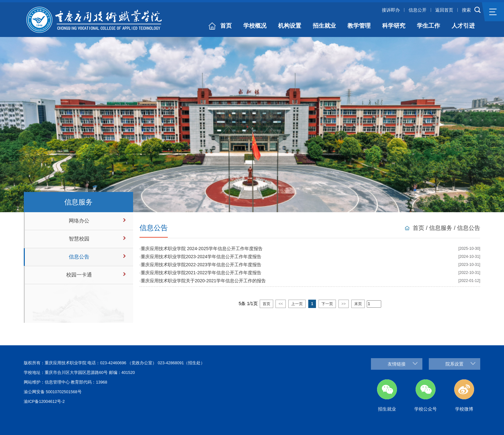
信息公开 (418, 10)
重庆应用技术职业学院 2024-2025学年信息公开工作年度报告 (202, 249)
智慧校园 (79, 239)
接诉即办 (391, 10)
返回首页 (444, 10)
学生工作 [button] (428, 26)
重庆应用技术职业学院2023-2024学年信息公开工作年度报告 (201, 257)
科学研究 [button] (394, 26)
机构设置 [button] (290, 26)
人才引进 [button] (463, 26)
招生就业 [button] (324, 26)
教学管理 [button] (359, 26)
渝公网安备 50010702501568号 (53, 392)
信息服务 (441, 228)
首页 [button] (226, 26)
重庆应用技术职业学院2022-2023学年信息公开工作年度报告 (201, 265)
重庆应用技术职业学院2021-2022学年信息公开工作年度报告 (201, 273)
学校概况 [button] (255, 26)
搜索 (466, 10)
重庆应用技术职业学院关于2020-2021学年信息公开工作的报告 (203, 281)
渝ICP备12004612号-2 (44, 402)
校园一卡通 (79, 275)
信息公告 (79, 257)
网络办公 (79, 221)
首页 (419, 228)
